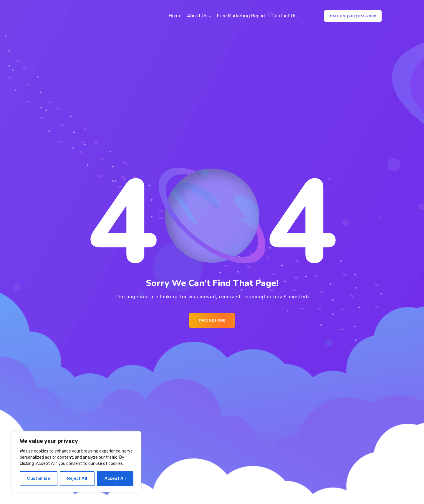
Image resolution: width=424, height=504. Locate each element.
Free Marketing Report (241, 16)
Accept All (115, 479)
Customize (38, 479)
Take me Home (212, 320)
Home (175, 16)
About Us (197, 16)
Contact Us (284, 16)
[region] (77, 462)
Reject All (77, 479)
